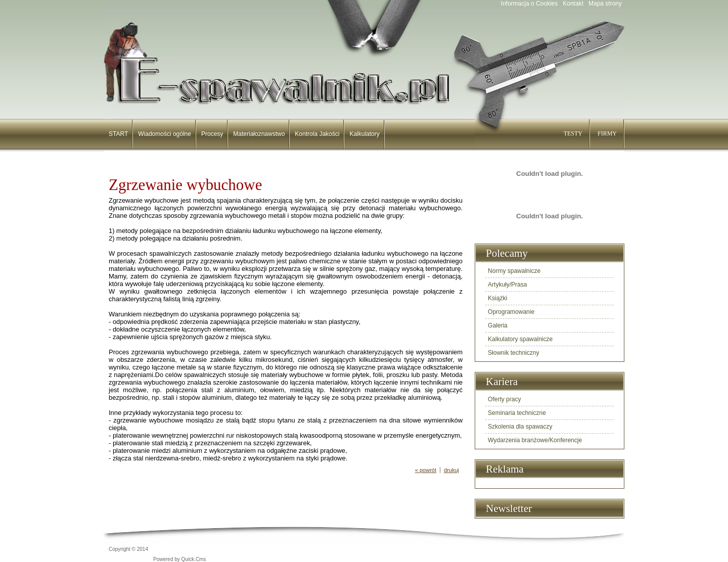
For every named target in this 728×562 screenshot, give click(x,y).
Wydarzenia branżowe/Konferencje (535, 440)
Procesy (212, 134)
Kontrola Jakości (317, 134)
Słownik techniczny (513, 353)
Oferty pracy (504, 399)
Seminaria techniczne (517, 413)
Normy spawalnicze (514, 271)
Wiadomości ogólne (165, 134)
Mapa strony (605, 4)
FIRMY (607, 133)
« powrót (426, 470)
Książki (497, 298)
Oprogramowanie (511, 312)
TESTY (573, 133)
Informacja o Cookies (530, 4)
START (118, 134)
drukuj (451, 470)
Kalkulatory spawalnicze (520, 339)
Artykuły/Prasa (507, 285)
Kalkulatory (364, 134)
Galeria (498, 325)
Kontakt (573, 4)
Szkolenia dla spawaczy (520, 427)
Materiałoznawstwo (259, 134)
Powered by (180, 559)
